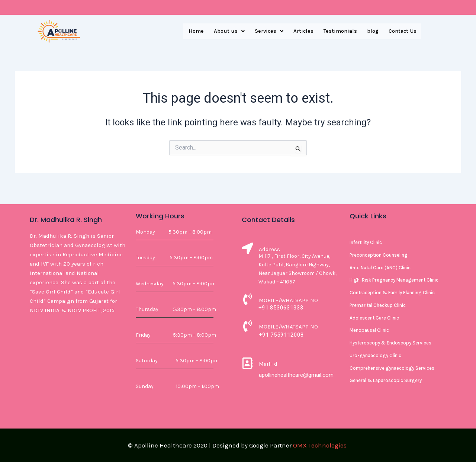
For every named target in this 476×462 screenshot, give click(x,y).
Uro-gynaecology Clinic (375, 355)
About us (221, 31)
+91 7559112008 (281, 335)
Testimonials (337, 31)
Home (187, 31)
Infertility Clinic (366, 242)
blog (370, 31)
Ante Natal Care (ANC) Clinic (380, 268)
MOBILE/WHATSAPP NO (288, 300)
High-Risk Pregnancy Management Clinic (394, 280)
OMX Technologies (320, 445)
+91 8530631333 (281, 307)
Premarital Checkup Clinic (378, 305)
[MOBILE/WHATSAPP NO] (247, 300)
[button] (221, 31)
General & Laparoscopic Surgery (386, 380)
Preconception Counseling (379, 255)
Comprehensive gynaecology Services (392, 368)
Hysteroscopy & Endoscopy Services (390, 343)
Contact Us (402, 31)
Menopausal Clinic (369, 330)
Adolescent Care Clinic (374, 318)
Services (262, 31)
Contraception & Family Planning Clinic (392, 293)
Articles (298, 31)
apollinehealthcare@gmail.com (298, 375)
